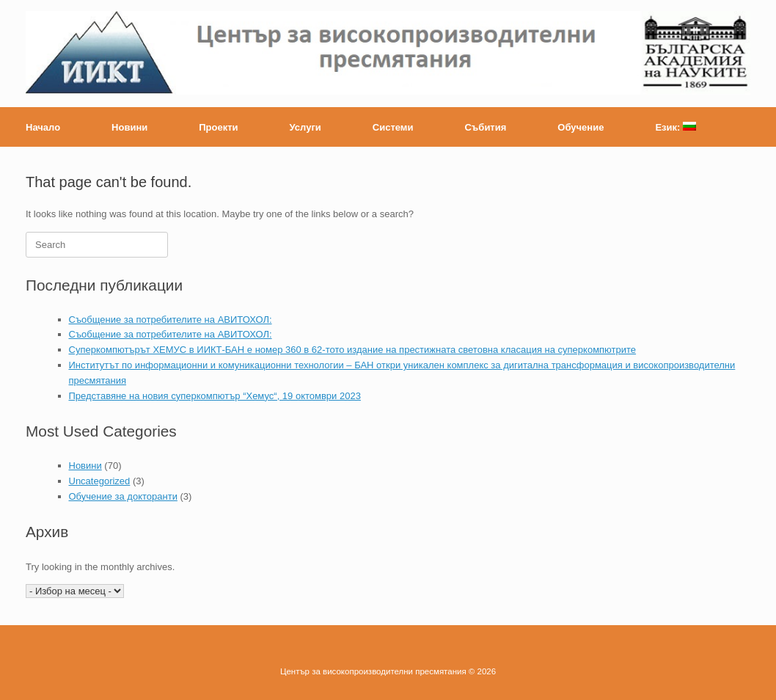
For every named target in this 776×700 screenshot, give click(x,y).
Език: (676, 127)
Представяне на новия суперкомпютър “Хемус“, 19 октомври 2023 (215, 396)
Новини (129, 127)
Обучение (581, 127)
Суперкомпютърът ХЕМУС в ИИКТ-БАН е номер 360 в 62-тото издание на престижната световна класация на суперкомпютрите (353, 350)
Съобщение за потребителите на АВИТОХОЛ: (171, 320)
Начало (43, 127)
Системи (393, 127)
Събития (485, 127)
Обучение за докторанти (123, 496)
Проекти (218, 127)
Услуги (305, 127)
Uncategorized (100, 481)
